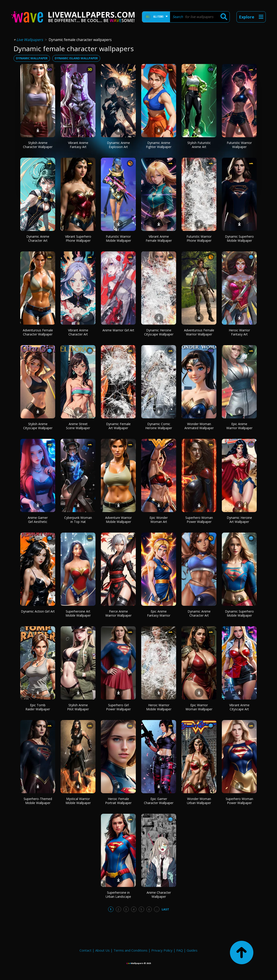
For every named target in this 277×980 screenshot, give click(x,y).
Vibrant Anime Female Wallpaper (159, 238)
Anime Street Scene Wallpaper (78, 426)
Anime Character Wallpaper (159, 895)
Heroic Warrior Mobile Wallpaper (159, 707)
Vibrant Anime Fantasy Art (78, 145)
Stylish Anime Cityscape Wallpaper (38, 426)
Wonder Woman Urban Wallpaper (199, 801)
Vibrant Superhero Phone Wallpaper (78, 238)
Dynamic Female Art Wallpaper (118, 426)
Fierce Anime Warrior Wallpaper (118, 613)
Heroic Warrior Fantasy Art (239, 332)
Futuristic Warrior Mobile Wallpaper (118, 238)
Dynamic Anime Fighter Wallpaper (159, 145)
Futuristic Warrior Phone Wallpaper (199, 238)
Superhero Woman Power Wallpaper (199, 520)
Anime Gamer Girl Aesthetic (38, 520)
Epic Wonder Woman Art (159, 520)
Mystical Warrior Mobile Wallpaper (78, 801)
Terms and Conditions (131, 950)
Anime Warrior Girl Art (118, 330)
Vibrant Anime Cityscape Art (239, 707)
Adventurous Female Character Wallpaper (38, 332)
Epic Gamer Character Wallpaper (159, 801)
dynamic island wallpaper (76, 58)
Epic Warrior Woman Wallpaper (199, 707)
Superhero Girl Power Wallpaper (118, 707)
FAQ (180, 950)
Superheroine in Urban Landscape (118, 895)
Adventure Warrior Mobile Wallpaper (118, 520)
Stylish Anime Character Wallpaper (38, 145)
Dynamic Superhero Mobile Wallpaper (239, 238)
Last (165, 909)
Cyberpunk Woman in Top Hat (78, 520)
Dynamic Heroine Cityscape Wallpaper (159, 332)
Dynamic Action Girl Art (38, 611)
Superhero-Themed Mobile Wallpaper (38, 801)
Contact (85, 950)
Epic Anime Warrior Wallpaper (239, 426)
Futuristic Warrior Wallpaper (239, 145)
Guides (192, 950)
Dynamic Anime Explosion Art (118, 145)
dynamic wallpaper (32, 58)
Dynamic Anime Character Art (38, 238)
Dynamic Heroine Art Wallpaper (239, 520)
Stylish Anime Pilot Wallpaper (78, 707)
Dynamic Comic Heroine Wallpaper (159, 426)
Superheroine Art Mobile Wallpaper (78, 613)
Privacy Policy (162, 950)
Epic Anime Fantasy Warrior (159, 613)
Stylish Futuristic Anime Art (199, 145)
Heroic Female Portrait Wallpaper (118, 801)
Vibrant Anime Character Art (78, 332)
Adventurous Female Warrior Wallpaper (199, 332)
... (157, 909)
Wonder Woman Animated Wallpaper (199, 426)
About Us (102, 950)
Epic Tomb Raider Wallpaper (38, 707)
